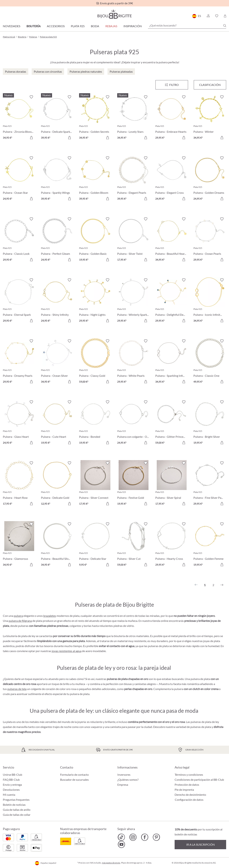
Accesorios (56, 26)
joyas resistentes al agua (67, 651)
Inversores (124, 775)
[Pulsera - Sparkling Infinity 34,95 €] (172, 362)
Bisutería (34, 26)
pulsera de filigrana (20, 621)
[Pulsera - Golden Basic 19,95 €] (95, 240)
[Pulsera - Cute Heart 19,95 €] (57, 423)
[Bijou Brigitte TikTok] (121, 837)
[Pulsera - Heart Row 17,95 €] (19, 484)
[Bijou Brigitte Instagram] (133, 837)
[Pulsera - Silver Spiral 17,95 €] (172, 484)
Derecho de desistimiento (190, 795)
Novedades (12, 26)
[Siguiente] (222, 585)
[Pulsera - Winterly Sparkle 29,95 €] (134, 301)
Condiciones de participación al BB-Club (199, 780)
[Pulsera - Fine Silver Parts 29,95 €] (210, 484)
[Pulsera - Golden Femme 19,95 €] (210, 545)
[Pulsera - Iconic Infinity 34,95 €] (210, 301)
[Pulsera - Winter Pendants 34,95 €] (210, 118)
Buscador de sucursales (74, 780)
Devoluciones (11, 790)
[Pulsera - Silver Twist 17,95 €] (134, 240)
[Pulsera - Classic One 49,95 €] (210, 362)
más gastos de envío (111, 863)
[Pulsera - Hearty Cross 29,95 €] (172, 545)
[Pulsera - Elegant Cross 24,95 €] (172, 179)
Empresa (123, 785)
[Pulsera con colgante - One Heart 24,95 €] (134, 423)
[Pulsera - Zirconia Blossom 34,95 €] (19, 118)
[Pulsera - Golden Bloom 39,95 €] (95, 179)
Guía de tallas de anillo (17, 810)
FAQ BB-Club (11, 780)
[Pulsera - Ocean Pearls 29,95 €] (210, 240)
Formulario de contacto (74, 775)
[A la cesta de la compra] (31, 138)
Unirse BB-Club (13, 775)
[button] (208, 16)
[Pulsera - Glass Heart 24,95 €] (19, 423)
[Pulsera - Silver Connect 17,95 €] (95, 484)
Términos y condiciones (189, 775)
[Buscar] (225, 26)
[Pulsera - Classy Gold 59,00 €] (95, 362)
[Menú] (172, 85)
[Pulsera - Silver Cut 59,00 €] (134, 545)
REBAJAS (111, 26)
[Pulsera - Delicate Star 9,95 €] (95, 545)
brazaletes (50, 616)
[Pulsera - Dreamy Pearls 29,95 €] (19, 362)
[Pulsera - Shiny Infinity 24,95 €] (57, 301)
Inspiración (133, 26)
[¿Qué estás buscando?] (187, 25)
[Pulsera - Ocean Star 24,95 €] (19, 179)
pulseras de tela (17, 689)
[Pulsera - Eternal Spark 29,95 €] (19, 301)
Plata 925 (78, 26)
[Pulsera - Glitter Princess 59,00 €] (172, 423)
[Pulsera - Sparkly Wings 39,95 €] (57, 179)
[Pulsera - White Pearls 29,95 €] (134, 362)
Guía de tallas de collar (17, 815)
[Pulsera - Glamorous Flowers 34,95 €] (19, 545)
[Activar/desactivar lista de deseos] (31, 97)
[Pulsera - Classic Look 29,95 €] (19, 240)
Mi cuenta (9, 795)
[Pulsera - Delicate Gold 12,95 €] (57, 484)
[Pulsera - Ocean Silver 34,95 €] (57, 362)
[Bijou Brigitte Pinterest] (156, 837)
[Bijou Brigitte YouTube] (121, 844)
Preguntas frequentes (16, 800)
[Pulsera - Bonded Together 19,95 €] (95, 423)
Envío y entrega (12, 785)
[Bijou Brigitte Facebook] (145, 837)
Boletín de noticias (14, 805)
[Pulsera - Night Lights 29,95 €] (95, 301)
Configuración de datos (189, 800)
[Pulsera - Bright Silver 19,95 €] (210, 423)
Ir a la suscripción (200, 844)
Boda (95, 26)
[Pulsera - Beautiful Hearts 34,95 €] (172, 240)
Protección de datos (187, 785)
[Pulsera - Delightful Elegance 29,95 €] (172, 301)
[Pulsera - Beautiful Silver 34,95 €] (57, 545)
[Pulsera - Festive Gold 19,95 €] (134, 484)
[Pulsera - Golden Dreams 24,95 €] (210, 179)
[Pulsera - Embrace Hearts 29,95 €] (172, 118)
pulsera (18, 616)
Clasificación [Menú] (210, 85)
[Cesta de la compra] (225, 16)
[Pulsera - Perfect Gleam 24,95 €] (57, 240)
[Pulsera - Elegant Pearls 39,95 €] (134, 179)
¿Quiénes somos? (128, 780)
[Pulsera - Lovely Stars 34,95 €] (134, 118)
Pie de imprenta (184, 790)
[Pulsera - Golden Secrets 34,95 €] (95, 118)
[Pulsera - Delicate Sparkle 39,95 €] (57, 118)
